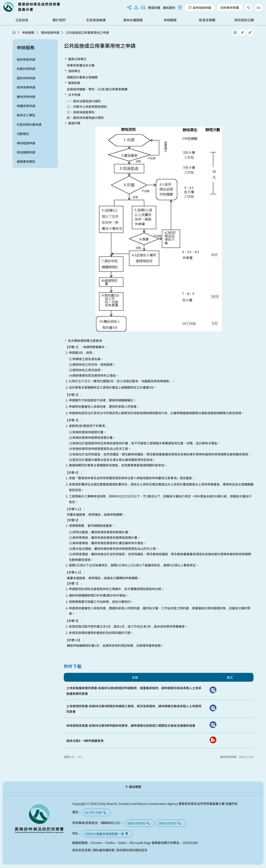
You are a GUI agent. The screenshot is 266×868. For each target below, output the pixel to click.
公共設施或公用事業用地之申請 (87, 32)
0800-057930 (171, 823)
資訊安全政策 (81, 850)
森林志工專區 (26, 115)
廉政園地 (169, 8)
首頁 (14, 32)
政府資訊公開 (244, 20)
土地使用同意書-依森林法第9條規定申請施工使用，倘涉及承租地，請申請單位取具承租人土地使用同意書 (134, 709)
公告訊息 (22, 20)
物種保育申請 (26, 106)
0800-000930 (139, 823)
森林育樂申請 (26, 87)
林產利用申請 (26, 69)
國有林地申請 (26, 78)
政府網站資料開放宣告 (132, 850)
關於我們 (59, 20)
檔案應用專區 (26, 161)
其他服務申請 (26, 152)
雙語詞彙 (154, 8)
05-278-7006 (96, 812)
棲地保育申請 (26, 97)
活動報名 (23, 134)
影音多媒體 (207, 20)
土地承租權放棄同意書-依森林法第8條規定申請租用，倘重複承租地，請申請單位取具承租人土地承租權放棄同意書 (134, 691)
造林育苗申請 (26, 59)
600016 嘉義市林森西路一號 (108, 834)
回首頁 (32, 7)
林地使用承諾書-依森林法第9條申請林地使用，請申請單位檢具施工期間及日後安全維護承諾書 (131, 725)
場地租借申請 (50, 32)
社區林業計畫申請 (29, 124)
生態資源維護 (96, 20)
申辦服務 (170, 20)
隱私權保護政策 (104, 850)
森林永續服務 (133, 20)
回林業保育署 (230, 8)
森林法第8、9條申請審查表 (85, 741)
